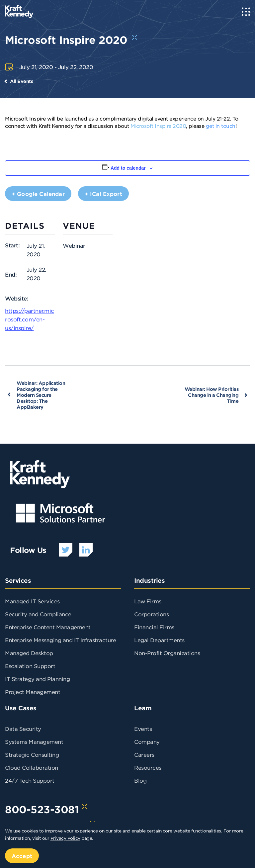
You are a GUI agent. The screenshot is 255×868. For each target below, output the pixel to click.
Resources (148, 767)
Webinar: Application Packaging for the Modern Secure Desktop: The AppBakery (41, 395)
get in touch (221, 126)
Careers (144, 754)
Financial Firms (154, 627)
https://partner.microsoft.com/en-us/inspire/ (30, 319)
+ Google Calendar (38, 194)
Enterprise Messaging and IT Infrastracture (60, 640)
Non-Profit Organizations (167, 653)
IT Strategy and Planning (37, 679)
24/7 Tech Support (30, 780)
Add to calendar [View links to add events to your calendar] (128, 168)
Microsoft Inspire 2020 (158, 126)
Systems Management (34, 741)
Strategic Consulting (32, 754)
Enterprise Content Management (48, 627)
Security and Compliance (38, 614)
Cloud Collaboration (32, 767)
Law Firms (148, 601)
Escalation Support (30, 666)
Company (147, 741)
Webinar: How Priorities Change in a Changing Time (212, 395)
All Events (21, 81)
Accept (22, 856)
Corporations (151, 614)
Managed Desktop (29, 653)
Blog (140, 780)
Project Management (33, 692)
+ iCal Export (103, 194)
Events (143, 729)
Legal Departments (159, 640)
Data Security (23, 729)
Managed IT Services (32, 601)
